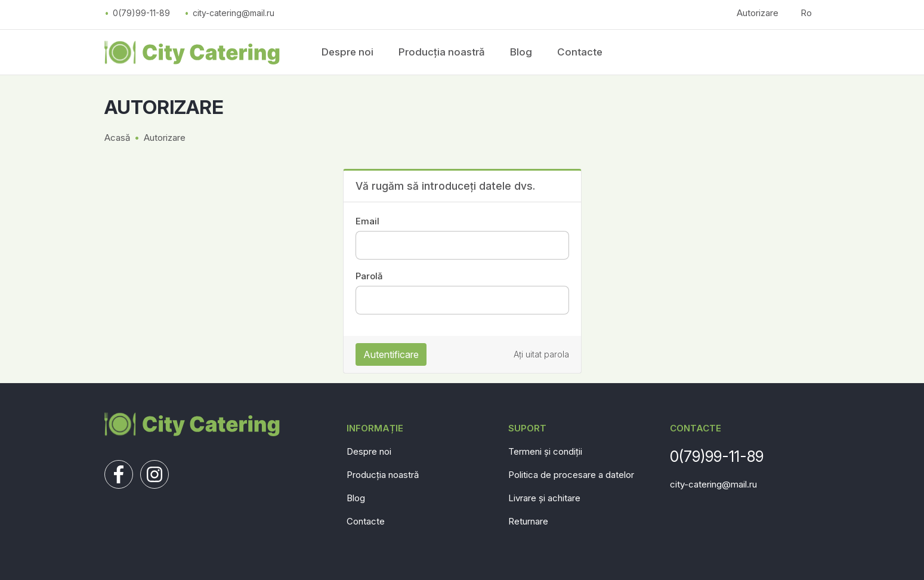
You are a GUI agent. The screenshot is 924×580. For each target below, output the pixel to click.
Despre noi (347, 52)
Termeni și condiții (545, 451)
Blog (521, 52)
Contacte (580, 52)
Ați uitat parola (541, 354)
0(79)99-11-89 (141, 13)
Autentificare (391, 354)
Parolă (369, 276)
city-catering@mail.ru (234, 13)
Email (367, 221)
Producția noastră (442, 52)
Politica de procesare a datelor (571, 475)
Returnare (528, 521)
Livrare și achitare (544, 498)
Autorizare (758, 13)
